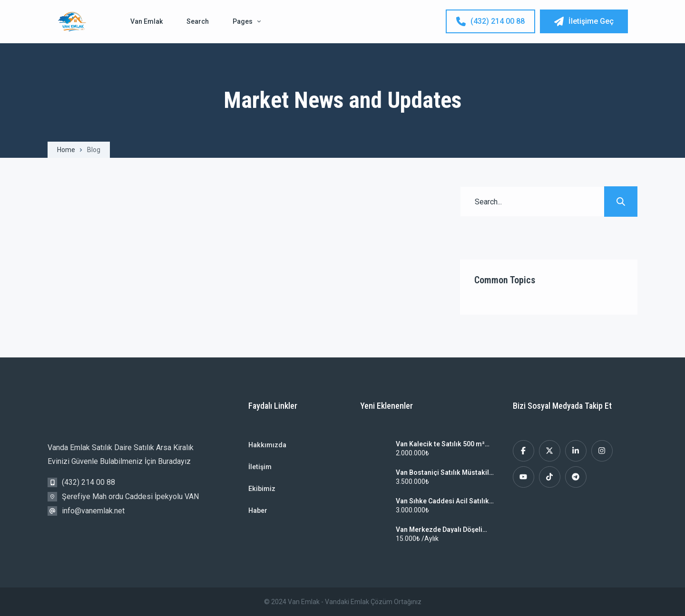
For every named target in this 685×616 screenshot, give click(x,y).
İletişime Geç (584, 21)
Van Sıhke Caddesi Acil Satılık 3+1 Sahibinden (442, 501)
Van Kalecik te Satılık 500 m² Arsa (440, 444)
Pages (247, 21)
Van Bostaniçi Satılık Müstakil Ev (442, 472)
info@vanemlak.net (93, 511)
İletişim (260, 467)
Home (66, 150)
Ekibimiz (262, 489)
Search (198, 21)
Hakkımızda (267, 445)
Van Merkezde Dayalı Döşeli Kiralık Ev (439, 529)
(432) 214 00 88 (490, 21)
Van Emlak (147, 21)
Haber (258, 510)
